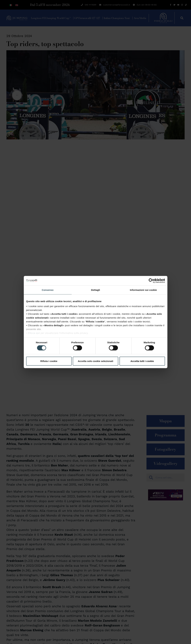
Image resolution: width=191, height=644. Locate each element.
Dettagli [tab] (96, 290)
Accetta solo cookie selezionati (96, 361)
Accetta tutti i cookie (142, 361)
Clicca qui (34, 333)
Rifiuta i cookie (49, 361)
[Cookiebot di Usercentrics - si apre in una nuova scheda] (151, 281)
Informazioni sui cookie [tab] (143, 290)
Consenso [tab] (48, 290)
